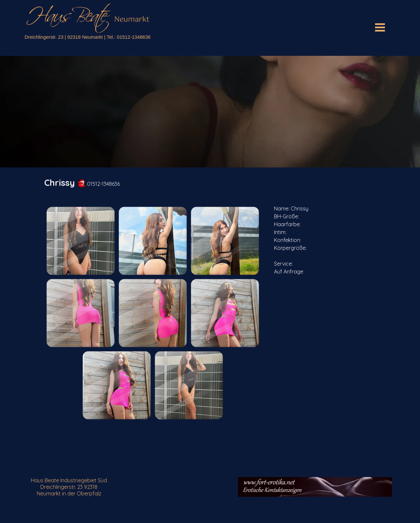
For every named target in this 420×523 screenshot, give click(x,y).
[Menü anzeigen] (380, 27)
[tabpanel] (210, 183)
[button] (80, 241)
